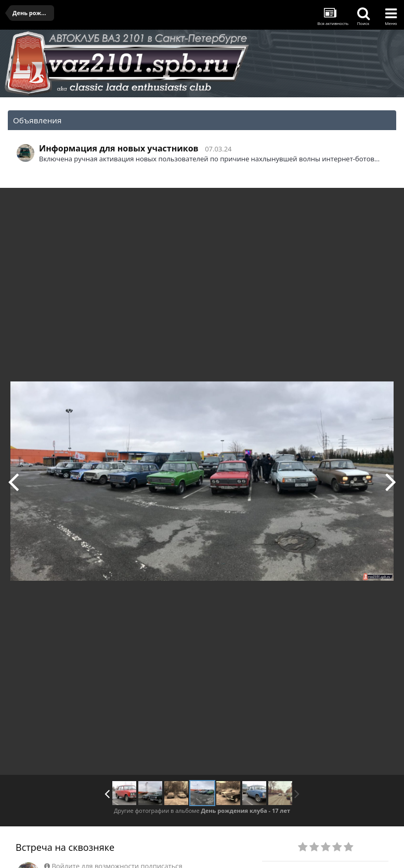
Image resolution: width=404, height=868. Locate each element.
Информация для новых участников (119, 148)
